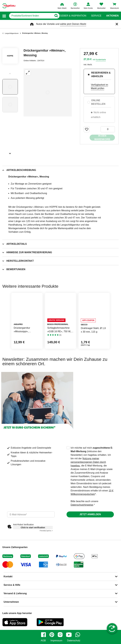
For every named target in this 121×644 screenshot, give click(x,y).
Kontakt (8, 576)
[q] (30, 16)
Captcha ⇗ (46, 531)
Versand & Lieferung (15, 593)
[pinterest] (52, 635)
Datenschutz (74, 641)
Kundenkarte (101, 60)
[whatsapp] (78, 635)
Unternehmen (11, 602)
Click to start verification (33, 528)
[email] (31, 514)
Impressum (56, 641)
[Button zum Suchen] (55, 16)
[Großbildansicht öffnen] (48, 92)
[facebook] (43, 635)
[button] (4, 16)
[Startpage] (9, 6)
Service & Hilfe (12, 585)
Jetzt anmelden (90, 514)
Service (96, 16)
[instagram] (60, 635)
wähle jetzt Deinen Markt (73, 24)
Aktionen (112, 16)
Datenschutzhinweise (82, 505)
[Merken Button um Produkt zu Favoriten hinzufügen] (87, 129)
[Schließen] (117, 24)
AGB (43, 641)
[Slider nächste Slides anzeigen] (10, 152)
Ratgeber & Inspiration (71, 16)
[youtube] (69, 635)
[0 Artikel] (108, 129)
